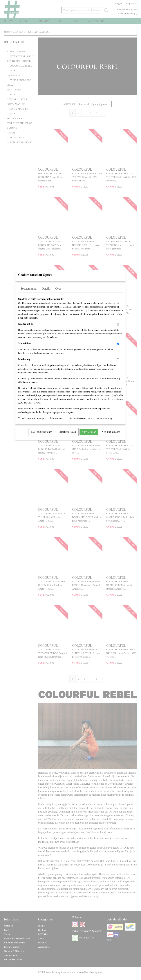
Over (58, 293)
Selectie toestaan (67, 437)
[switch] (118, 329)
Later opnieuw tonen (42, 437)
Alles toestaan (89, 437)
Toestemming (29, 293)
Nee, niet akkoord (111, 437)
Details (46, 293)
